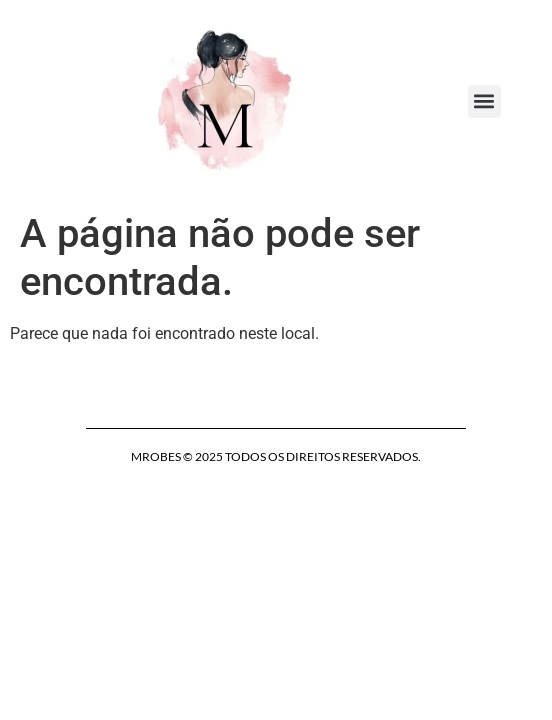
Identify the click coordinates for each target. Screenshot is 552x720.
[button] (484, 101)
